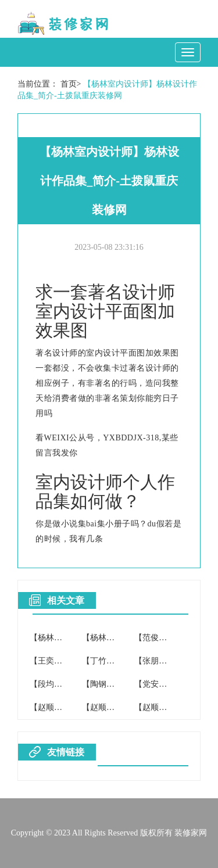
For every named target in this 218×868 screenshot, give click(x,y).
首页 (69, 84)
